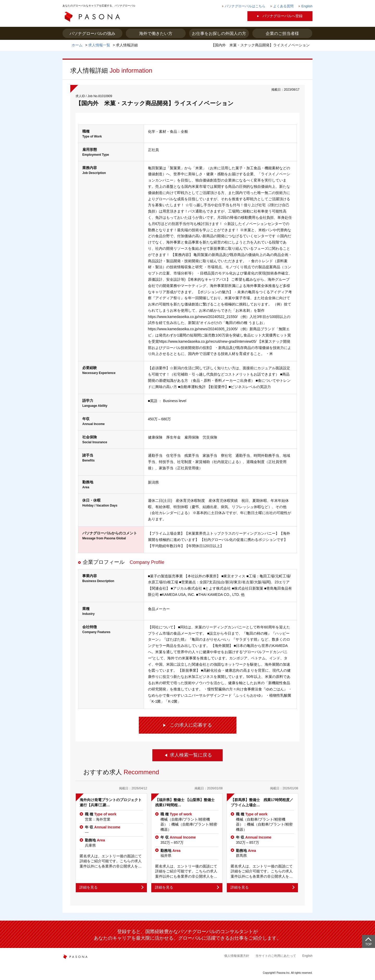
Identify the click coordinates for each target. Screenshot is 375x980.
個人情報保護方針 (237, 956)
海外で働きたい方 (156, 33)
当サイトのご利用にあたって (276, 956)
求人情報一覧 (99, 45)
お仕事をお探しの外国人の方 (219, 33)
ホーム (77, 45)
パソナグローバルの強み (92, 33)
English (307, 956)
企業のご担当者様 (282, 33)
